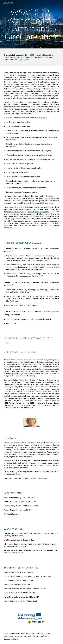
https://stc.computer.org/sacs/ (38, 212)
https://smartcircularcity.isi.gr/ (15, 212)
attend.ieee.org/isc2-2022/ (19, 60)
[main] (31, 24)
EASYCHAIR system (39, 478)
